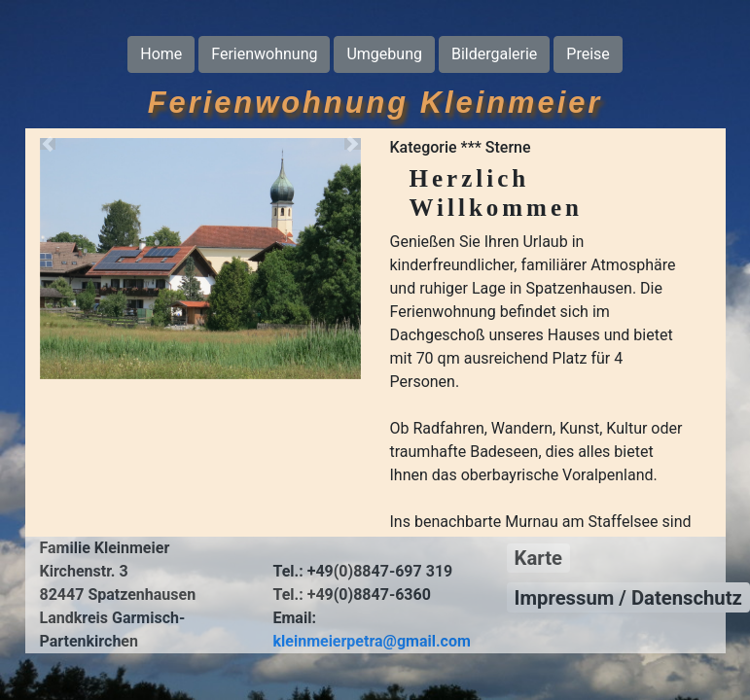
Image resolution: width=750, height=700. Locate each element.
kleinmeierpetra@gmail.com (372, 641)
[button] (48, 144)
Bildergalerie (494, 54)
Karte (538, 558)
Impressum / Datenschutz (628, 598)
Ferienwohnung (264, 54)
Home (161, 54)
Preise (588, 54)
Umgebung (384, 54)
